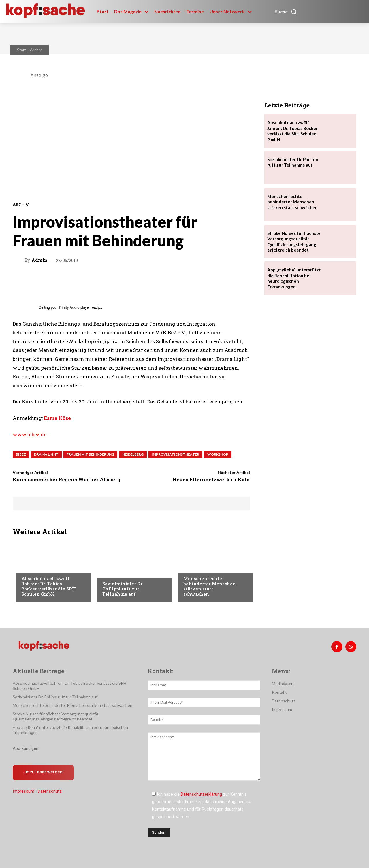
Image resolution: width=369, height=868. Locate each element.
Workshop (218, 454)
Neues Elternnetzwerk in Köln (211, 479)
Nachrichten (34, 567)
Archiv (36, 50)
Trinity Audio (69, 307)
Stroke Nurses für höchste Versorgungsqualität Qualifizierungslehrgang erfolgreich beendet (56, 716)
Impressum (23, 792)
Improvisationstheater (175, 454)
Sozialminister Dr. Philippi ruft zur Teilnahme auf (123, 589)
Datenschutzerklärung (201, 794)
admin (39, 260)
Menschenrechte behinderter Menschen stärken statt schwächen (210, 586)
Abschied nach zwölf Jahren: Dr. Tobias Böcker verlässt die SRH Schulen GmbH (49, 586)
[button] (286, 12)
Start (22, 50)
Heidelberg (133, 454)
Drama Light (46, 454)
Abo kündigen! (26, 748)
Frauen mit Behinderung (90, 454)
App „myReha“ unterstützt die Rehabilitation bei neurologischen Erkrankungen (294, 278)
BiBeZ (21, 454)
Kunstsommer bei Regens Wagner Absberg (67, 479)
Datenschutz (50, 792)
